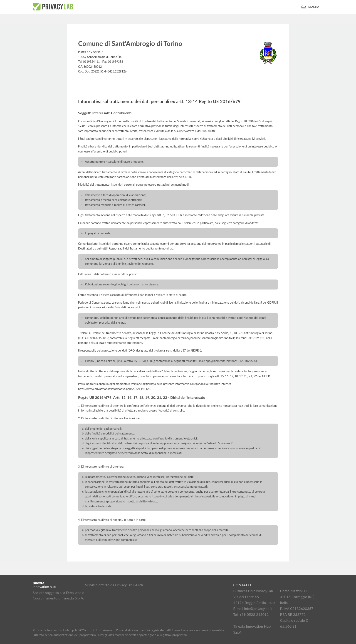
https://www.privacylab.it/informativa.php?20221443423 (114, 389)
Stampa (310, 7)
